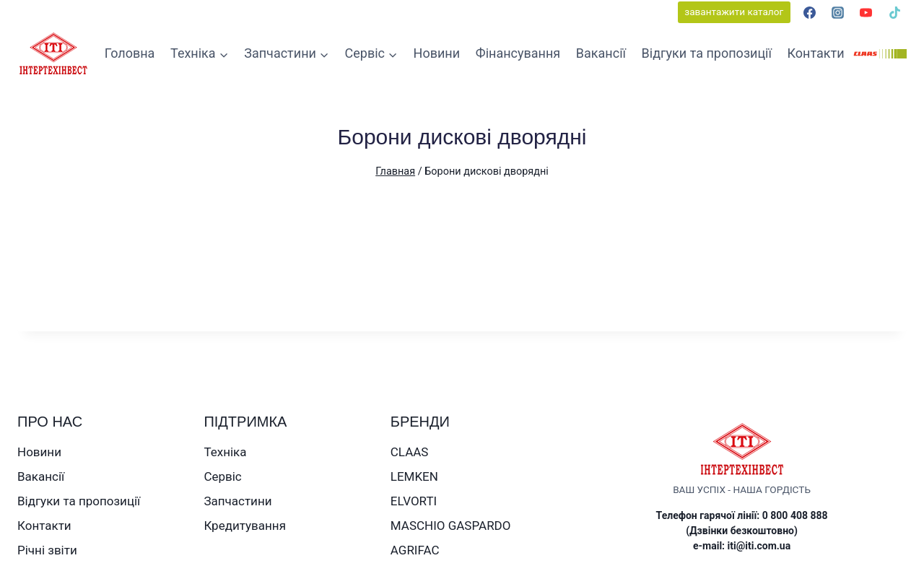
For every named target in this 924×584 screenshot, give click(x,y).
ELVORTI (414, 501)
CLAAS (410, 452)
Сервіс (222, 476)
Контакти (816, 53)
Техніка (225, 452)
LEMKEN (414, 476)
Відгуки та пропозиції (707, 53)
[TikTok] (894, 12)
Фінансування (518, 53)
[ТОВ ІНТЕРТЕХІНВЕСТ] (53, 54)
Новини (437, 53)
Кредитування (245, 526)
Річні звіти (47, 550)
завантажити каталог (734, 12)
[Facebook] (810, 12)
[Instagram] (838, 12)
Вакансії (601, 53)
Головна (130, 53)
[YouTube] (866, 12)
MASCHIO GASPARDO (451, 526)
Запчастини (237, 501)
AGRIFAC (415, 550)
